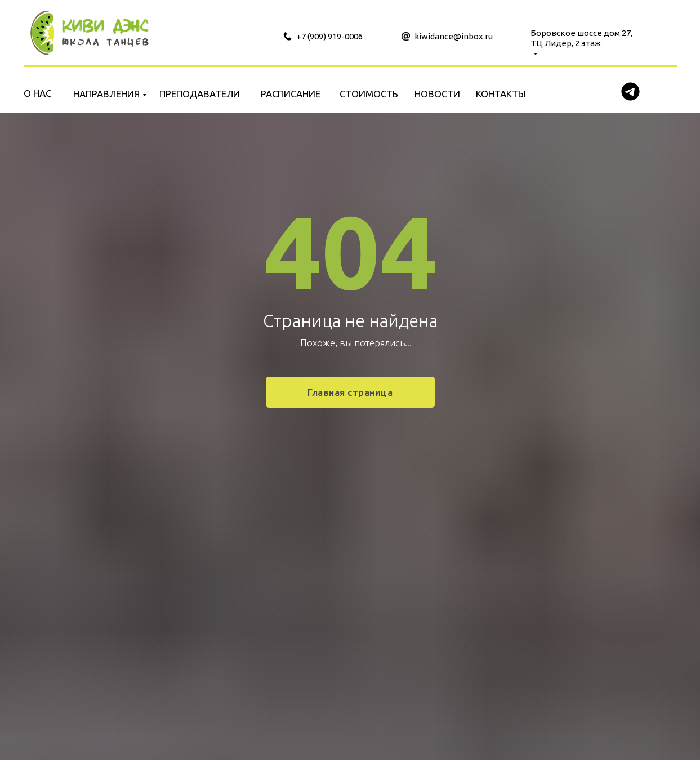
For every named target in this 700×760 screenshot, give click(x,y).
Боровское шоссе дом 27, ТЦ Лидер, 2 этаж (581, 38)
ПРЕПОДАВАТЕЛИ (200, 94)
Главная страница (350, 392)
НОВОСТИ (437, 94)
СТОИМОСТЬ (369, 94)
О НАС (37, 93)
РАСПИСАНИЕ (291, 94)
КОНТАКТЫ (501, 94)
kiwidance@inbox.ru (454, 36)
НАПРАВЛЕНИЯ (106, 94)
